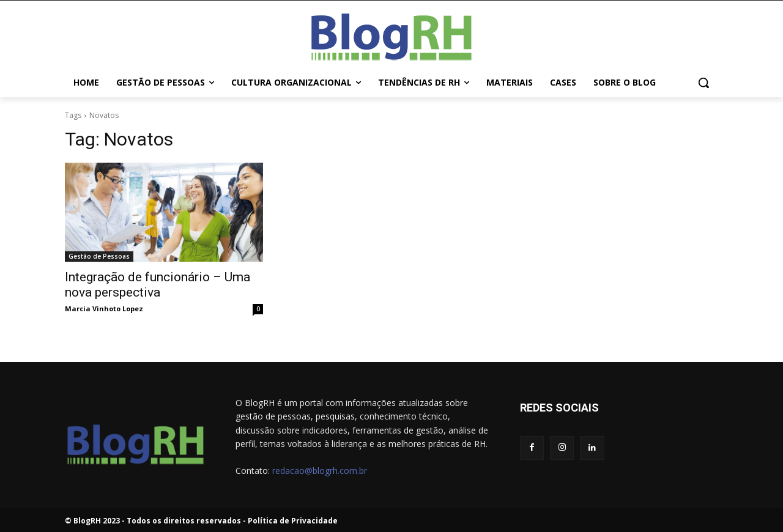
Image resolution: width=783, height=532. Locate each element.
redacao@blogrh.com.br (320, 471)
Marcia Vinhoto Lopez (104, 308)
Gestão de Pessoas (99, 256)
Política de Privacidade (293, 521)
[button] (703, 83)
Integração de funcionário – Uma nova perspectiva (158, 285)
